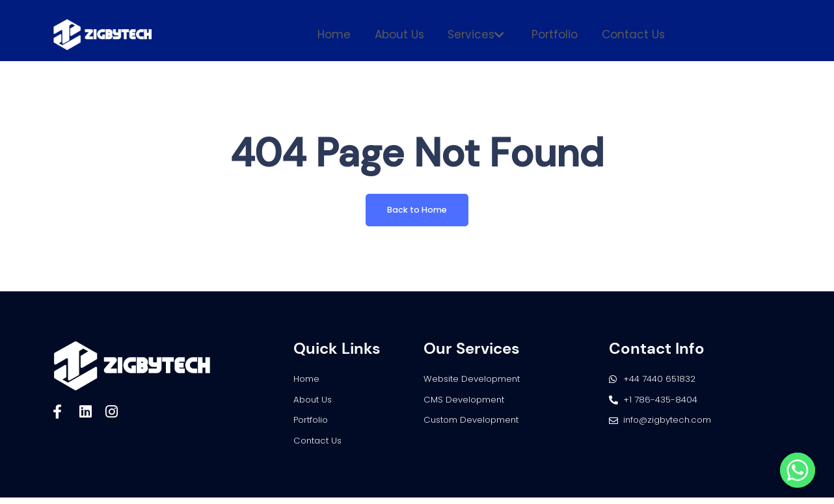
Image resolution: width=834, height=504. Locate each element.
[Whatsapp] (798, 470)
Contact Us (625, 34)
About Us (403, 34)
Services (476, 34)
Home (343, 34)
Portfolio (551, 34)
